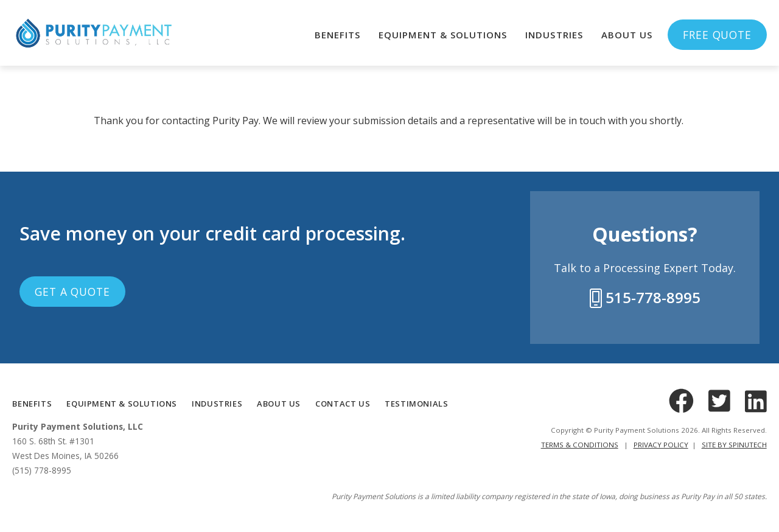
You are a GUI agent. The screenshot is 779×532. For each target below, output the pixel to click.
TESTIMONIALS (416, 404)
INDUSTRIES (217, 404)
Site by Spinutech (734, 445)
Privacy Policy (661, 445)
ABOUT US (279, 404)
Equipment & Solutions (443, 35)
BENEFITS (32, 404)
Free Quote (717, 35)
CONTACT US (343, 404)
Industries (554, 35)
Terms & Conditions (580, 445)
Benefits (337, 35)
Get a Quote (72, 292)
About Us (627, 35)
